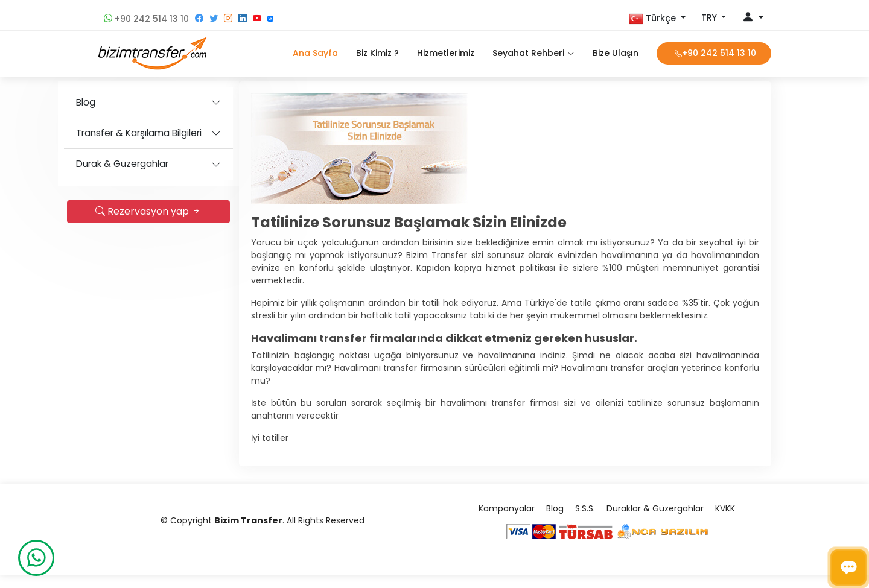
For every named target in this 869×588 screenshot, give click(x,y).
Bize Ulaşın (616, 53)
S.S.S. (585, 521)
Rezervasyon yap (189, 211)
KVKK (725, 521)
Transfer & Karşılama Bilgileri (179, 133)
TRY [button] (710, 17)
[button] (657, 19)
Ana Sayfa (315, 53)
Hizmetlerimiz (446, 53)
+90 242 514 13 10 (146, 19)
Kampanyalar (507, 521)
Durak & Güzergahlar (162, 164)
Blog (126, 102)
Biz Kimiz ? (377, 53)
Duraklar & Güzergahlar (655, 521)
